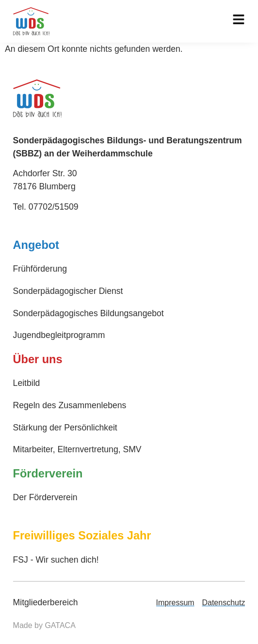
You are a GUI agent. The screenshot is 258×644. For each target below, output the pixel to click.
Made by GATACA (44, 625)
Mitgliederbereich (46, 602)
